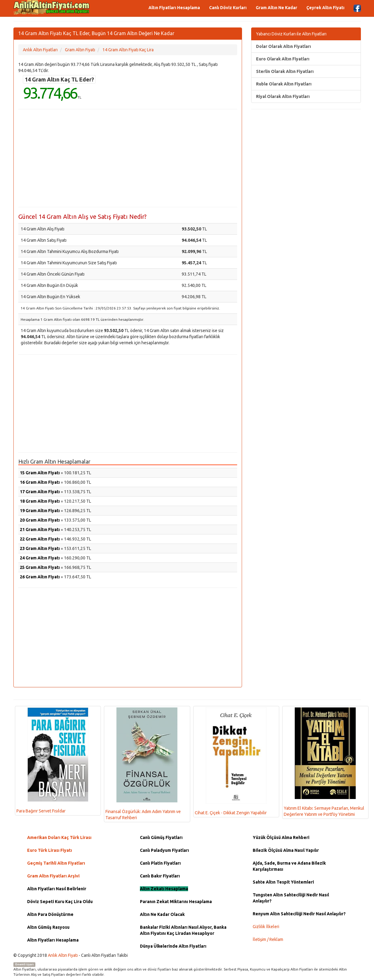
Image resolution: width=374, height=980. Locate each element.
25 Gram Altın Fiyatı (40, 567)
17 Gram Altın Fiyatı (40, 492)
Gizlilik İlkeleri (266, 927)
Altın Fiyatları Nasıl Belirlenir (57, 889)
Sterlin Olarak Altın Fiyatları (285, 71)
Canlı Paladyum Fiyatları (164, 850)
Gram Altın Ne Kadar (276, 8)
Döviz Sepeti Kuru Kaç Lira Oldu (60, 902)
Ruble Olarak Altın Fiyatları (284, 84)
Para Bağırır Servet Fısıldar (52, 760)
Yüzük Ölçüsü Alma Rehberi (281, 837)
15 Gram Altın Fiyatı (40, 473)
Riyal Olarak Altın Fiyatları (283, 96)
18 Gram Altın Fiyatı (40, 501)
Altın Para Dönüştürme (50, 914)
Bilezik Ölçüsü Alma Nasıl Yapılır (286, 850)
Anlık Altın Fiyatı (63, 955)
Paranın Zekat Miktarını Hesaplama (176, 902)
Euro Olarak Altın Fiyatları (283, 59)
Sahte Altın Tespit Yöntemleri (283, 882)
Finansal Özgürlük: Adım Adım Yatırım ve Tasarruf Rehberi (143, 764)
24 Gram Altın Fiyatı (40, 558)
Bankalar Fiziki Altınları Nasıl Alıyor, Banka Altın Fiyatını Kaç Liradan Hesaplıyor (183, 930)
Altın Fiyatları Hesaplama (174, 8)
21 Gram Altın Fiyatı (40, 530)
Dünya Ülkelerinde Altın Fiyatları (173, 946)
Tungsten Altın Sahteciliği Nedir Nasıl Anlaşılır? (291, 898)
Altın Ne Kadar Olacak (162, 914)
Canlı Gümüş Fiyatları (161, 837)
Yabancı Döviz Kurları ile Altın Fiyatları (291, 34)
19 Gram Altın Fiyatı (40, 511)
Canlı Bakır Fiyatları (160, 876)
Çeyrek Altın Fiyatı (325, 8)
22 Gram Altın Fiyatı (40, 539)
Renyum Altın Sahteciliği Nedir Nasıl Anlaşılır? (299, 914)
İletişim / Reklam (268, 939)
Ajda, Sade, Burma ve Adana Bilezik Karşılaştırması (289, 866)
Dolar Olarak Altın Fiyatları (283, 46)
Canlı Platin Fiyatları (160, 863)
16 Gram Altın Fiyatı (40, 482)
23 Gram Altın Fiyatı (40, 548)
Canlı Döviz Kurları (228, 8)
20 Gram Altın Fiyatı (40, 520)
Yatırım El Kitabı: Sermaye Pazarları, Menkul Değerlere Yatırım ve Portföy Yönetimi (324, 762)
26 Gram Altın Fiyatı (40, 577)
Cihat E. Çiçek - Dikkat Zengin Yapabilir (231, 761)
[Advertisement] (128, 158)
